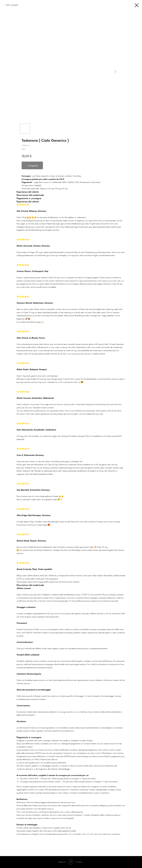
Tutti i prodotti (12, 5)
